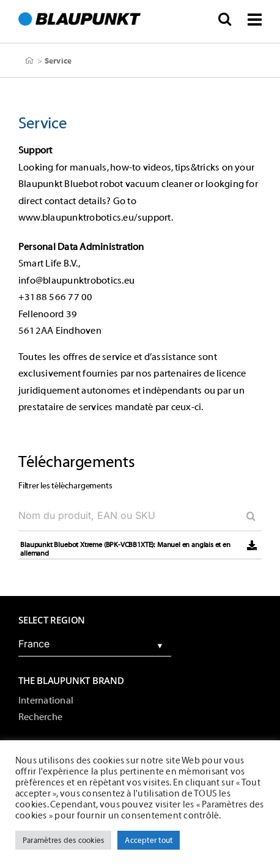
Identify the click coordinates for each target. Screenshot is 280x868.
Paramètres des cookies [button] (63, 840)
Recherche (40, 717)
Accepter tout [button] (149, 840)
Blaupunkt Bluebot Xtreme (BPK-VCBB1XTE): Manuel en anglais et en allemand (125, 549)
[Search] (246, 516)
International (46, 701)
